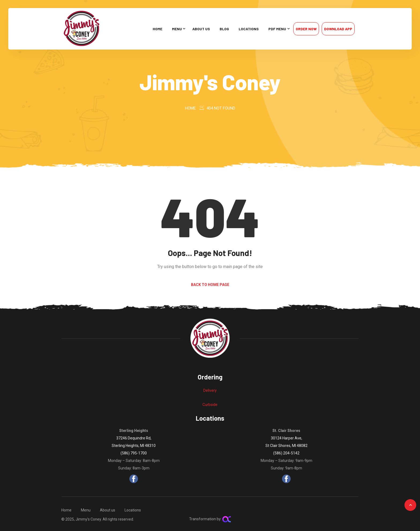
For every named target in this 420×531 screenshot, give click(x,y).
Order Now (306, 29)
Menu (177, 29)
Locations (249, 29)
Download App (338, 29)
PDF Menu (277, 29)
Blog (224, 29)
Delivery (210, 390)
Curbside (210, 405)
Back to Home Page (210, 285)
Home (157, 29)
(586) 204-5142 (286, 453)
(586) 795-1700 (134, 453)
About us (201, 29)
